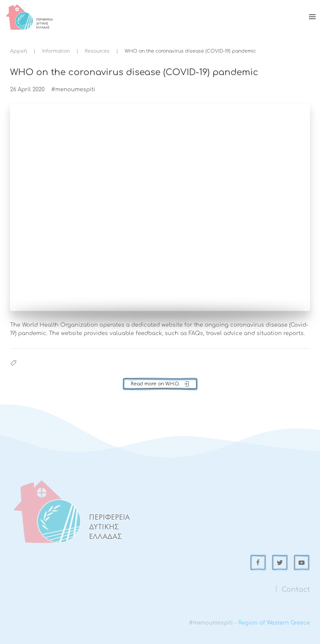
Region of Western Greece (274, 623)
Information (56, 51)
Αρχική (18, 51)
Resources (97, 51)
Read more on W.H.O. (160, 384)
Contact (296, 589)
